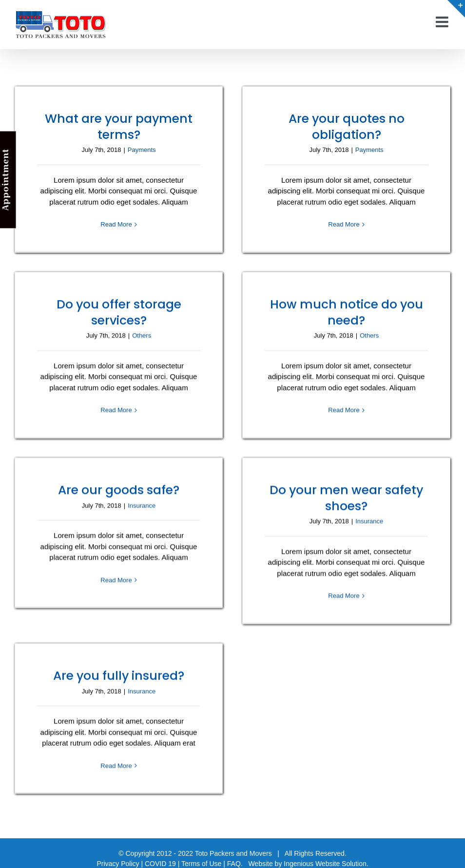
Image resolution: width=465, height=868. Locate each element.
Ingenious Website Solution (325, 861)
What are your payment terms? (119, 126)
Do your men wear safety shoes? (351, 491)
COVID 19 (160, 861)
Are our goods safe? (127, 483)
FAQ (234, 861)
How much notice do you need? (333, 316)
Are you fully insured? (119, 672)
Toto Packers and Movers (233, 851)
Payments (142, 150)
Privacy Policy (118, 861)
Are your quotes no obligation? (342, 126)
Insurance (150, 499)
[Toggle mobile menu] (443, 22)
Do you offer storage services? (136, 302)
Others (159, 325)
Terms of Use (201, 861)
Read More (116, 224)
